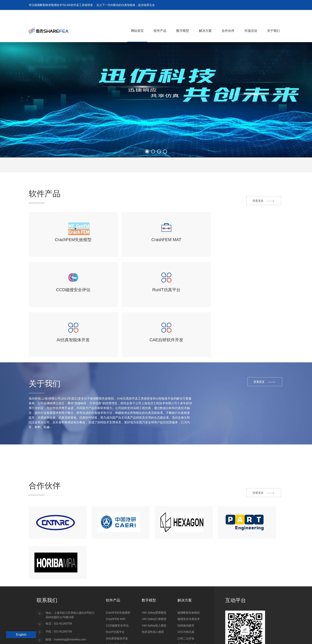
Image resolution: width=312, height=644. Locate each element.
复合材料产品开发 (189, 613)
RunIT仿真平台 (115, 594)
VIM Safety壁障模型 (154, 574)
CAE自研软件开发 (117, 606)
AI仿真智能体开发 (117, 600)
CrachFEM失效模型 (118, 574)
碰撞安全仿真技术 (189, 581)
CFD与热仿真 (186, 594)
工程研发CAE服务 (189, 619)
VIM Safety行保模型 (154, 581)
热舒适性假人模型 (153, 594)
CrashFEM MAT (116, 581)
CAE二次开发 (186, 600)
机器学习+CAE (187, 606)
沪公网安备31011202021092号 (56, 637)
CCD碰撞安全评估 (117, 587)
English (21, 635)
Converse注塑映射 (117, 613)
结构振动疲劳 (186, 587)
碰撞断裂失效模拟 (189, 574)
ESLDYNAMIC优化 (118, 619)
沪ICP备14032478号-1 (90, 637)
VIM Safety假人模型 (154, 587)
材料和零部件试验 (189, 626)
